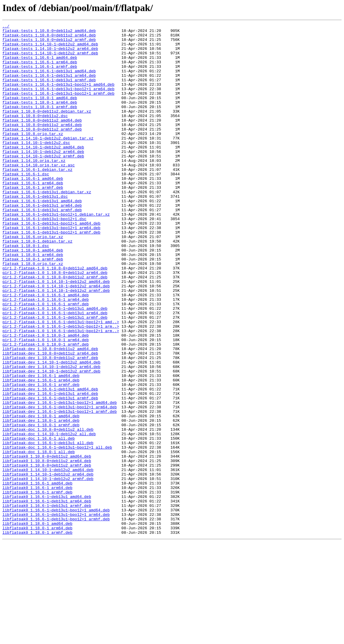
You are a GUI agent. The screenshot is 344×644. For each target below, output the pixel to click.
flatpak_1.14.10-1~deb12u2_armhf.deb (43, 183)
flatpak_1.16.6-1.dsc (26, 204)
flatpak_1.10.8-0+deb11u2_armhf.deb (42, 151)
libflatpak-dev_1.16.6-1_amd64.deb (41, 446)
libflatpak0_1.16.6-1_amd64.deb (37, 575)
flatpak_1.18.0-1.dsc (26, 290)
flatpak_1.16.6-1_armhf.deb (33, 220)
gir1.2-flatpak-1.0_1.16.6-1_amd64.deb (46, 349)
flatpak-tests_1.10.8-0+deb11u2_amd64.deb (49, 32)
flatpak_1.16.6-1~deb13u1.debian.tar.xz (47, 226)
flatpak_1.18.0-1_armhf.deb (33, 306)
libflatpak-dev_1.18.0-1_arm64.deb (41, 500)
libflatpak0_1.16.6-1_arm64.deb (37, 581)
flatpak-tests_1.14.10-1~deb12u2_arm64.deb (50, 54)
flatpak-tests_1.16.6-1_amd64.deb (40, 65)
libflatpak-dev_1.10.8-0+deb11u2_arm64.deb (50, 419)
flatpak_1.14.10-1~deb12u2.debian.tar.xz (48, 161)
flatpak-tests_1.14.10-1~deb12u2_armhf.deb (50, 59)
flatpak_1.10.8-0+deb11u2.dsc (35, 134)
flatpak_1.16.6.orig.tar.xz (33, 280)
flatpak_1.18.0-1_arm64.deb (33, 301)
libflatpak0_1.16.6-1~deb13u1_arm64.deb (47, 597)
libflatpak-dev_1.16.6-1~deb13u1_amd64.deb (50, 462)
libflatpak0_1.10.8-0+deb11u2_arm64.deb (47, 548)
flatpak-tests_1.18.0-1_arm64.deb (40, 118)
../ (6, 27)
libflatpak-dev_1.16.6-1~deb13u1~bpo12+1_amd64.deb (60, 479)
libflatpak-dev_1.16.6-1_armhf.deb (41, 457)
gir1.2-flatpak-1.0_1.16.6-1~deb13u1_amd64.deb (55, 366)
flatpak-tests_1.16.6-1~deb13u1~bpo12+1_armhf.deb (58, 108)
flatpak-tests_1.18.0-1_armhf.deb (40, 124)
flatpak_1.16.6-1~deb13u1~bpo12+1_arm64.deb (51, 269)
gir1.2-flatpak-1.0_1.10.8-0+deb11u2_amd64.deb (55, 317)
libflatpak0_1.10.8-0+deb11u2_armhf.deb (47, 554)
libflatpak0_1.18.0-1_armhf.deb (37, 634)
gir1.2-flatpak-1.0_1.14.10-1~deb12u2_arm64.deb (56, 339)
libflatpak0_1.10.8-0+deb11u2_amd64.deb (47, 543)
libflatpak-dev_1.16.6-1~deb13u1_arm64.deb (50, 468)
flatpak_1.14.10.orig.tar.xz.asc (39, 194)
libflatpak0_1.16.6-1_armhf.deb (37, 586)
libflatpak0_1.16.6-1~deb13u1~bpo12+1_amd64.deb (56, 608)
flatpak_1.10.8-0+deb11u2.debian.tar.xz (47, 129)
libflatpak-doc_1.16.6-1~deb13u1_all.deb (48, 527)
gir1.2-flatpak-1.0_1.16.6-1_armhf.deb (46, 360)
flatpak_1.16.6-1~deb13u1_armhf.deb (42, 247)
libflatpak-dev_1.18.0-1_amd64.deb (41, 495)
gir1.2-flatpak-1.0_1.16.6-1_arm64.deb (46, 355)
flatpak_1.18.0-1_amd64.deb (33, 296)
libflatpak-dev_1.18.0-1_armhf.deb (41, 505)
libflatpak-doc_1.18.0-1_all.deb (39, 538)
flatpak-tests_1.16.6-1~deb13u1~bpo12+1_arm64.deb (58, 102)
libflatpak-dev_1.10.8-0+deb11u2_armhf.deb (50, 425)
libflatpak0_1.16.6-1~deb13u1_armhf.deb (47, 602)
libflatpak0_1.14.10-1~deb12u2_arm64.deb (48, 565)
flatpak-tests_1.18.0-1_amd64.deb (40, 113)
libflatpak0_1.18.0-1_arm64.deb (37, 629)
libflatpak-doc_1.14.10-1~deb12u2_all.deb (49, 516)
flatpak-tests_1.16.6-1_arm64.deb (40, 70)
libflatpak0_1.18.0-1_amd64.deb (37, 624)
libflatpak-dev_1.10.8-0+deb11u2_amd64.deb (50, 414)
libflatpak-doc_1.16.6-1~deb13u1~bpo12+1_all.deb (57, 532)
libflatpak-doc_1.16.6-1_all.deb (39, 522)
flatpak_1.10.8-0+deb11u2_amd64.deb (42, 140)
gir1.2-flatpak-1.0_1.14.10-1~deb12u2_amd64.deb (56, 333)
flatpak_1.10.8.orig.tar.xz (33, 156)
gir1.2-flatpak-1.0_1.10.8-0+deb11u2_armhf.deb (55, 328)
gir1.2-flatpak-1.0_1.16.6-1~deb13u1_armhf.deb (55, 376)
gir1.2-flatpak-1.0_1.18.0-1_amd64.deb (46, 398)
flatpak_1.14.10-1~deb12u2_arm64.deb (43, 177)
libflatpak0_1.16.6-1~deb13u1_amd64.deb (47, 591)
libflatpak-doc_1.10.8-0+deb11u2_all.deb (48, 511)
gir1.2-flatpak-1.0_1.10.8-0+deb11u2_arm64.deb (55, 323)
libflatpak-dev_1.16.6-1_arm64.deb (41, 452)
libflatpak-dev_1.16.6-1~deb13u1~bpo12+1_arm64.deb (60, 484)
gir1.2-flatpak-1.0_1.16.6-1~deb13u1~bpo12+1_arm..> (61, 387)
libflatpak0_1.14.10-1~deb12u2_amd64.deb (48, 559)
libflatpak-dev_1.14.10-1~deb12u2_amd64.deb (51, 430)
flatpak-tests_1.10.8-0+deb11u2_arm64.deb (49, 38)
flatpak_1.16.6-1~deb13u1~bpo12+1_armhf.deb (51, 274)
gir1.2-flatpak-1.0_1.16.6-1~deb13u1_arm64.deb (55, 371)
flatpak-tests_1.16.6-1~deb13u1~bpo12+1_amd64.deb (58, 97)
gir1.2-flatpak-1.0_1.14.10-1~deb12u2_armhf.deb (56, 344)
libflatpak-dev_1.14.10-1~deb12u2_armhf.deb (51, 441)
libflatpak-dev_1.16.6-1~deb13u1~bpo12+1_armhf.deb (60, 489)
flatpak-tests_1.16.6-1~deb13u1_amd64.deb (49, 81)
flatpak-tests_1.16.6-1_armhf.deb (40, 75)
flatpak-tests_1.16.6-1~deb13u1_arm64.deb (49, 86)
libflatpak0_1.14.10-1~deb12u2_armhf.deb (48, 570)
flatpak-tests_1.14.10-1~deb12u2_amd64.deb (50, 48)
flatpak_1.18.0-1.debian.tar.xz (37, 285)
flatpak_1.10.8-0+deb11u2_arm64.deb (42, 145)
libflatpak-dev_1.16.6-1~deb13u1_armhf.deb (50, 473)
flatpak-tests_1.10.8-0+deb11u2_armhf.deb (49, 43)
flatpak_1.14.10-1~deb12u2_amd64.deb (43, 172)
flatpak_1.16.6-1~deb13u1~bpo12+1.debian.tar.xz (56, 253)
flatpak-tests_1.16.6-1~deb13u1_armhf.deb (49, 91)
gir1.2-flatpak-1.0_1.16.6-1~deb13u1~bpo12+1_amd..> (61, 382)
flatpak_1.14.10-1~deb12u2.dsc (36, 167)
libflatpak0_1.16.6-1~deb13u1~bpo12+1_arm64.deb (56, 613)
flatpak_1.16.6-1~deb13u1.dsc (35, 231)
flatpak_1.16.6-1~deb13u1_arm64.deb (42, 242)
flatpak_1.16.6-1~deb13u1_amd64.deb (42, 237)
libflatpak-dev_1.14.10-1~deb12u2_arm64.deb (51, 436)
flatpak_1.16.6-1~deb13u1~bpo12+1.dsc (44, 258)
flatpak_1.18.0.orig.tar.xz (33, 312)
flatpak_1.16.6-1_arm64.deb (33, 215)
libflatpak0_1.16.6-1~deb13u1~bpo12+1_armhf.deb (56, 618)
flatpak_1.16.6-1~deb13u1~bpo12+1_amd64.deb (51, 263)
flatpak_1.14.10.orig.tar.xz (34, 188)
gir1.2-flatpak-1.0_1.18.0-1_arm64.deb (46, 403)
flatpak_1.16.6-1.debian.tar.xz (37, 199)
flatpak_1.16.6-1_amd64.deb (33, 210)
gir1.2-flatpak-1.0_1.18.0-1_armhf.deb (46, 409)
